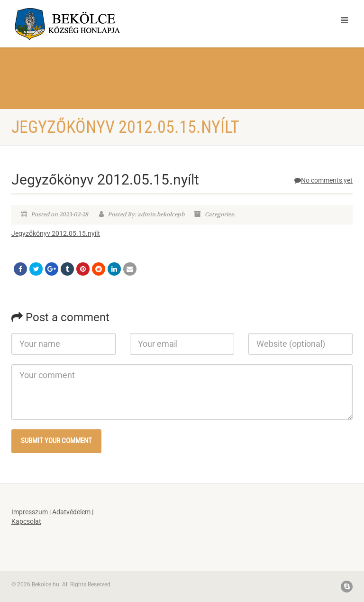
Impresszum (30, 512)
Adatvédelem (71, 512)
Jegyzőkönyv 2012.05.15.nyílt (56, 233)
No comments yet (323, 180)
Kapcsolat (26, 521)
